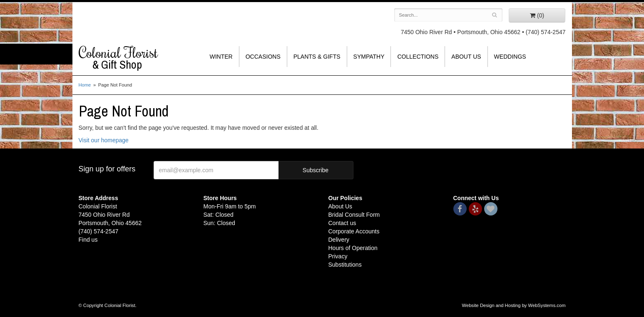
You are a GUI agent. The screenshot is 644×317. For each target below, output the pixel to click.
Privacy (338, 256)
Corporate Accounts (354, 231)
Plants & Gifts (317, 57)
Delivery (339, 240)
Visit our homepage (104, 140)
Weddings (510, 57)
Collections (418, 57)
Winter (221, 57)
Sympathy (369, 57)
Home (85, 85)
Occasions (263, 57)
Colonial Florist (135, 58)
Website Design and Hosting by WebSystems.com (514, 305)
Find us (88, 240)
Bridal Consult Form (354, 215)
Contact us (342, 223)
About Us (466, 57)
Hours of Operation (353, 248)
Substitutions (345, 265)
